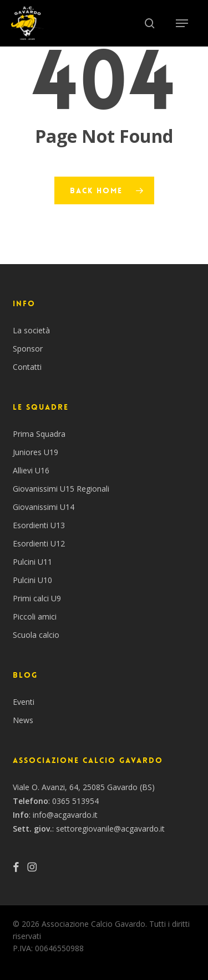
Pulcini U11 (32, 562)
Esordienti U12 (39, 543)
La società (31, 330)
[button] (182, 23)
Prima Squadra (39, 434)
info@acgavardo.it (65, 815)
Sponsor (28, 349)
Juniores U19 (35, 452)
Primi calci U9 (37, 598)
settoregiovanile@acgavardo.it (110, 829)
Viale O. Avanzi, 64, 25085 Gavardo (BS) (84, 787)
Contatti (27, 367)
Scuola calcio (36, 635)
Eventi (24, 702)
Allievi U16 (31, 470)
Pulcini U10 (32, 580)
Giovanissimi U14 (44, 507)
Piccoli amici (35, 617)
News (23, 720)
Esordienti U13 (39, 525)
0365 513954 (75, 801)
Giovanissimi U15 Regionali (61, 489)
